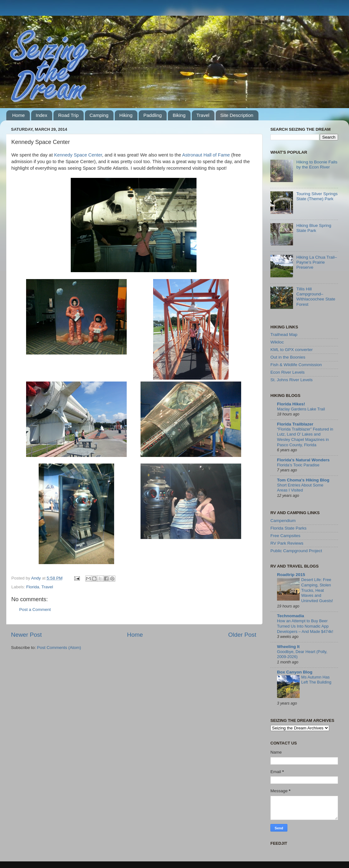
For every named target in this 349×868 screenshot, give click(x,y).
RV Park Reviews (287, 543)
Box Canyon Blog (295, 672)
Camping (99, 115)
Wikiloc (277, 342)
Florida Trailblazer (295, 424)
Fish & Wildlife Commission (296, 365)
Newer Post (26, 635)
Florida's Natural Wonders (303, 460)
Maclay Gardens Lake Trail (301, 409)
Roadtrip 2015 (291, 575)
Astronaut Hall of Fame (206, 155)
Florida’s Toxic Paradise (298, 465)
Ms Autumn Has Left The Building (316, 680)
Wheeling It (288, 647)
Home (19, 115)
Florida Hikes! (291, 404)
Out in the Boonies (288, 357)
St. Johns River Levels (291, 380)
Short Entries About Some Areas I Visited (300, 488)
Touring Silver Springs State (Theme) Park (317, 196)
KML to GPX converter (292, 350)
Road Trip (68, 115)
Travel (203, 115)
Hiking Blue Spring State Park (314, 228)
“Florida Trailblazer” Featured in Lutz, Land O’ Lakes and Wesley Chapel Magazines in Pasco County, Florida (305, 437)
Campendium (283, 521)
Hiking (126, 115)
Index (42, 115)
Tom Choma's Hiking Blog (303, 480)
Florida (33, 587)
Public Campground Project (296, 551)
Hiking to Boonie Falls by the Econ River (317, 165)
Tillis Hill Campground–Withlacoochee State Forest (316, 297)
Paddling (152, 115)
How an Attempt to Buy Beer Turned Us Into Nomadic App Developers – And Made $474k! (305, 626)
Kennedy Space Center (78, 155)
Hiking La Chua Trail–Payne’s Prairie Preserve (316, 262)
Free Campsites (285, 536)
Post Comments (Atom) (59, 648)
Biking (179, 115)
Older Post (242, 635)
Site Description (237, 115)
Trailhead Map (284, 335)
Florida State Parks (288, 528)
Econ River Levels (288, 372)
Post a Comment (35, 610)
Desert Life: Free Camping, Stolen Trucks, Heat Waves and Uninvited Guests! (317, 590)
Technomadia (291, 616)
